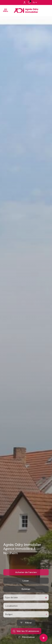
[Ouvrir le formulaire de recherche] (26, 636)
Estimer (26, 603)
